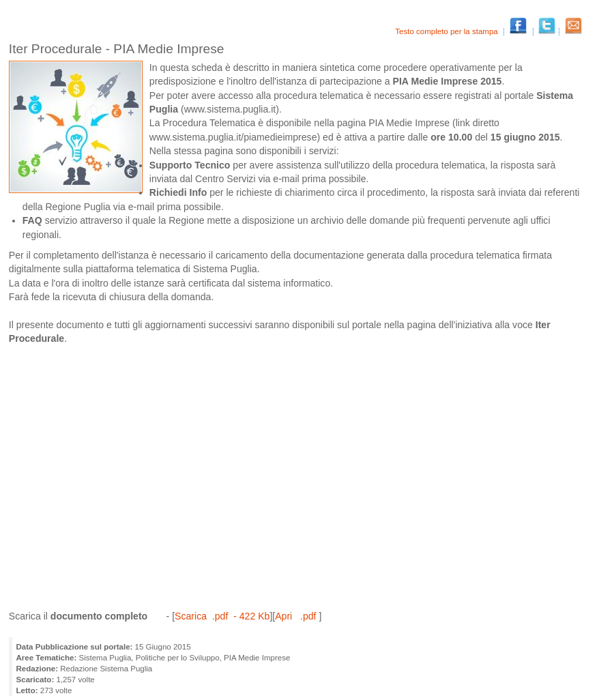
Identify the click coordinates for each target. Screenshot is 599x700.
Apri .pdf (297, 616)
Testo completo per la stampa (448, 31)
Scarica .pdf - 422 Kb (222, 616)
